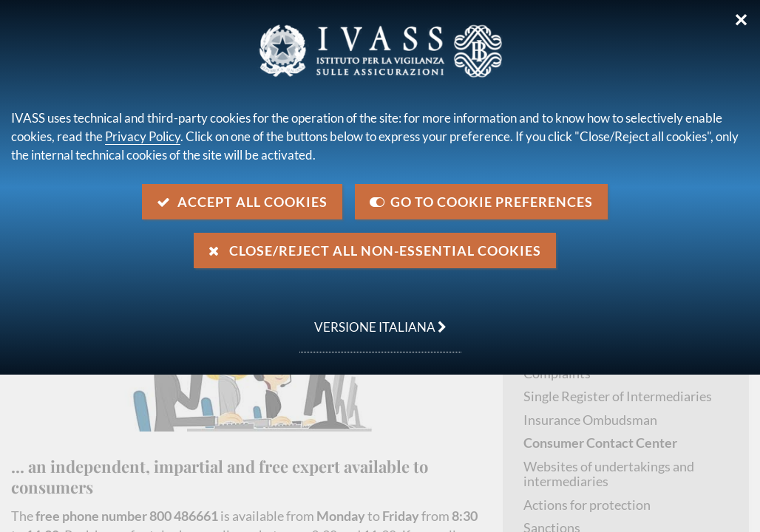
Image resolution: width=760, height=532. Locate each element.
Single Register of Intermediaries (618, 396)
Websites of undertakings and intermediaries (609, 474)
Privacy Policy (143, 136)
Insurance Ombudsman (590, 420)
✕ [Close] (741, 20)
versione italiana (373, 319)
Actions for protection (587, 505)
